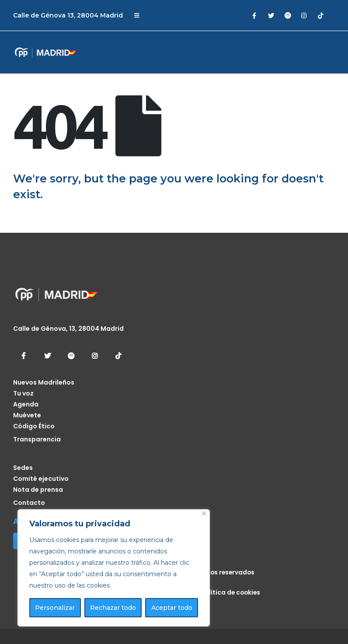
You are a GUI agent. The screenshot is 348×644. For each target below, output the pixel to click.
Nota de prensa (38, 490)
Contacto (29, 503)
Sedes (23, 468)
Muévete (27, 415)
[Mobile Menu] (137, 15)
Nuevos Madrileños (44, 382)
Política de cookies (231, 592)
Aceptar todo (172, 608)
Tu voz (23, 393)
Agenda (26, 404)
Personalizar (55, 608)
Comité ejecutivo (41, 479)
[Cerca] (204, 513)
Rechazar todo (113, 608)
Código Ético (34, 426)
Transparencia (37, 439)
